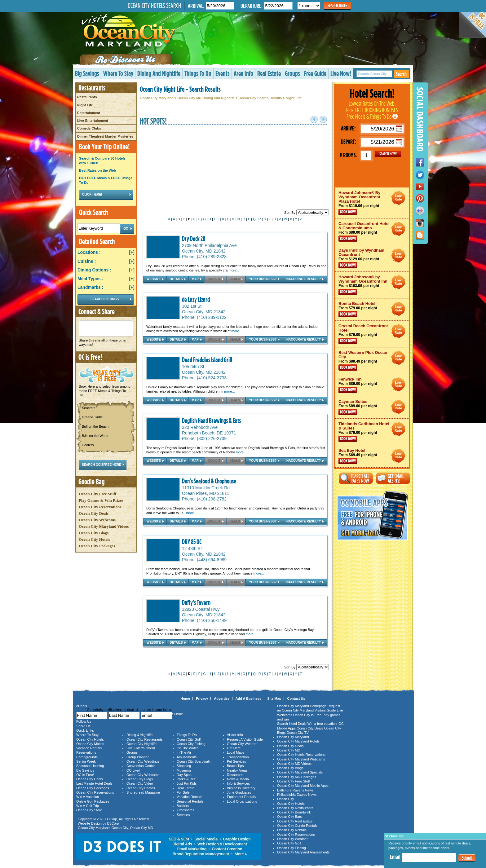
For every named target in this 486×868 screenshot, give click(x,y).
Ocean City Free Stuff (97, 494)
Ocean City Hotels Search (154, 6)
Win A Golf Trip (88, 806)
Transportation (238, 757)
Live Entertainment (141, 748)
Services (183, 815)
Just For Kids (187, 783)
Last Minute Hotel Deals (94, 783)
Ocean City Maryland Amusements (303, 852)
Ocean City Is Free (307, 715)
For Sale (183, 792)
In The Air (184, 752)
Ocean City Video (140, 783)
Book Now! (348, 212)
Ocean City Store (89, 810)
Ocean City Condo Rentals (297, 826)
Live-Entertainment (93, 121)
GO (388, 154)
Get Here (234, 748)
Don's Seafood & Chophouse (209, 481)
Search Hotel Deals (292, 724)
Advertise (222, 698)
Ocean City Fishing (191, 744)
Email (395, 857)
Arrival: (196, 6)
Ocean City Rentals (292, 830)
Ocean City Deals (94, 513)
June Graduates (239, 792)
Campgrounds (87, 757)
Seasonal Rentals (190, 801)
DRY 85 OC (192, 542)
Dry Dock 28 (194, 239)
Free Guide (315, 73)
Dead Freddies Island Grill (207, 360)
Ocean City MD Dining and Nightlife (206, 98)
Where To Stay (118, 73)
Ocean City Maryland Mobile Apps (303, 786)
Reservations (86, 752)
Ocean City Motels (90, 744)
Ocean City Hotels (94, 539)
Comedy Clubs (89, 128)
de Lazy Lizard (196, 299)
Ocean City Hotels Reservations (301, 755)
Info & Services (238, 783)
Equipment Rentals (241, 797)
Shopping (184, 766)
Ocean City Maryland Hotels (298, 741)
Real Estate (269, 73)
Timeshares (186, 810)
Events (223, 73)
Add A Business (249, 698)
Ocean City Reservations (100, 507)
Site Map (274, 698)
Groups (292, 73)
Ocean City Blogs (94, 533)
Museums (184, 770)
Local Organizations (242, 801)
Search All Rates (356, 478)
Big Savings (87, 73)
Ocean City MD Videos (294, 764)
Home (186, 698)
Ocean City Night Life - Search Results (180, 89)
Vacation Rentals (89, 748)
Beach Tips (235, 766)
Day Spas (184, 775)
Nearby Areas (237, 770)
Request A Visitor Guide (245, 739)
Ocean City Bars (289, 817)
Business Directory (241, 788)
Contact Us (296, 698)
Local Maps (236, 752)
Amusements (187, 757)
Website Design (90, 823)
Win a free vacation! (323, 724)
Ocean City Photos (141, 788)
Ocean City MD (142, 828)
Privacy (202, 698)
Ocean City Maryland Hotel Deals (398, 198)
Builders (183, 806)
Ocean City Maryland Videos (104, 526)
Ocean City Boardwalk (194, 761)
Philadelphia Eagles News (297, 795)
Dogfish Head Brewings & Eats (211, 421)
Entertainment (89, 113)
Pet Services (236, 761)
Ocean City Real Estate (295, 821)
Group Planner (138, 757)
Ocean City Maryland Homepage (302, 706)
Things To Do (198, 73)
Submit (467, 858)
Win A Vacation (88, 797)
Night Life (85, 105)
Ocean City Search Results (260, 98)
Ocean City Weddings (143, 761)
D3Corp (111, 819)
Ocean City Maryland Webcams (301, 759)
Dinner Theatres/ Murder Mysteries (105, 136)
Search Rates (337, 5)
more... (234, 270)
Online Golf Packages (93, 801)
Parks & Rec (186, 779)
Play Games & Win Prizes (101, 500)
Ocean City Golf (189, 739)
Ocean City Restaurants (145, 739)
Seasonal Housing (90, 766)
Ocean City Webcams (97, 520)
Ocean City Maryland (157, 98)
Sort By (307, 213)
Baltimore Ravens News (295, 790)
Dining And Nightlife (159, 73)
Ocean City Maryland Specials (300, 772)
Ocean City (120, 828)
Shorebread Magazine (143, 792)
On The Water (187, 748)
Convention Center (141, 766)
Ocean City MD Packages (297, 777)
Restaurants (87, 97)
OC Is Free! (85, 775)
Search (401, 74)
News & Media (238, 779)
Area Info (243, 73)
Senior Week (86, 761)
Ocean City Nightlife (141, 744)
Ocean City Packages (97, 546)
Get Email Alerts (393, 478)
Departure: (252, 6)
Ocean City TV (298, 733)
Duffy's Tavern (196, 602)
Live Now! (341, 73)
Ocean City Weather (242, 744)
